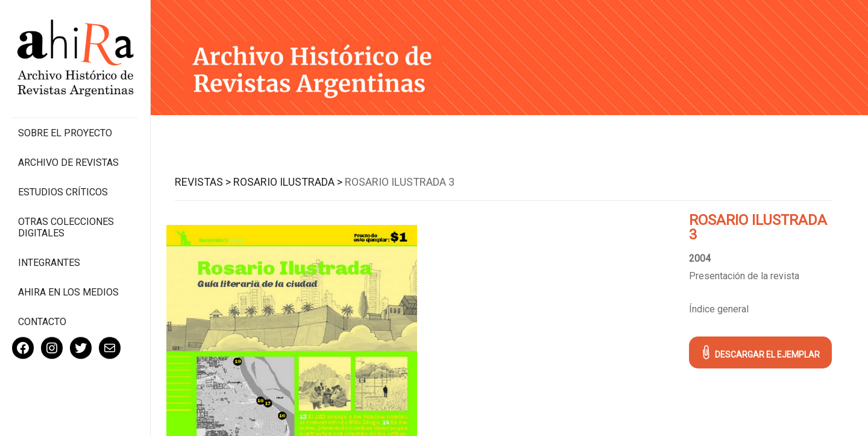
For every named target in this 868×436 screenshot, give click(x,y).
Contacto (42, 322)
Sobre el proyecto (65, 133)
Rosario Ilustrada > (288, 182)
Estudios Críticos (63, 192)
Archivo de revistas (68, 163)
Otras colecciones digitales (66, 227)
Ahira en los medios (68, 292)
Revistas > (203, 182)
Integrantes (49, 263)
